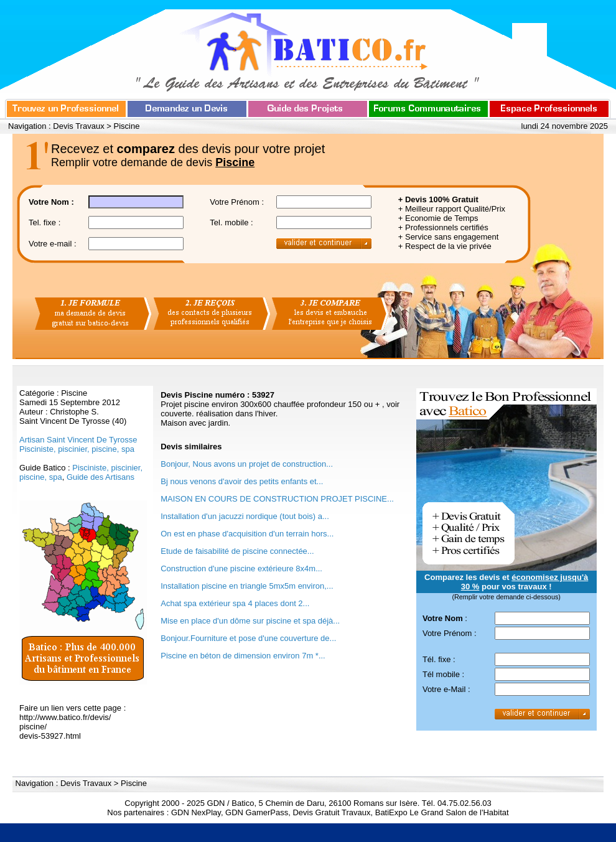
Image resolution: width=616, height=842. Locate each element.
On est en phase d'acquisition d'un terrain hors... (247, 534)
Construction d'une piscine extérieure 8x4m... (241, 568)
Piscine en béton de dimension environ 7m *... (243, 656)
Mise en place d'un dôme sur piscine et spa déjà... (250, 621)
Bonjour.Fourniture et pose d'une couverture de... (248, 638)
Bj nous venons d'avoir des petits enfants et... (242, 481)
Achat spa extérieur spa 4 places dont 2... (235, 603)
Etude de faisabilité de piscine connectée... (237, 551)
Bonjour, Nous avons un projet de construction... (247, 464)
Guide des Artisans (100, 477)
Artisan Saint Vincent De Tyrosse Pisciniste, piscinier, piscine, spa (78, 444)
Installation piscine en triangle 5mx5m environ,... (247, 586)
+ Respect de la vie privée (445, 246)
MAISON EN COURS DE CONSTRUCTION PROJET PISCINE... (277, 499)
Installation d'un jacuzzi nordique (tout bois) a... (245, 516)
